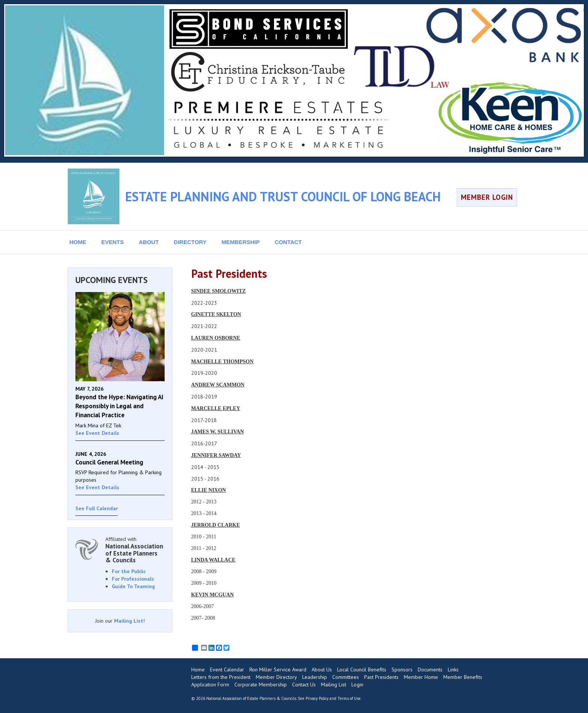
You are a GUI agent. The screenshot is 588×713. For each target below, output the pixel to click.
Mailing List (129, 621)
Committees (346, 677)
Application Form (210, 685)
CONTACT (288, 242)
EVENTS (112, 242)
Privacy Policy (317, 698)
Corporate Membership (261, 685)
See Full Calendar (97, 508)
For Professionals (133, 579)
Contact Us (304, 685)
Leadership (315, 677)
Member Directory (276, 677)
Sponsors (402, 670)
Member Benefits (463, 677)
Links (453, 670)
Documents (430, 670)
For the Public (129, 571)
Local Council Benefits (362, 670)
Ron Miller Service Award (278, 670)
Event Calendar (227, 670)
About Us (322, 670)
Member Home (421, 677)
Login (357, 685)
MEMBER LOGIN (487, 197)
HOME (78, 242)
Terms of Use (349, 698)
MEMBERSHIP (241, 242)
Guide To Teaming (133, 586)
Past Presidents (381, 677)
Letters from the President (221, 677)
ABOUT (149, 242)
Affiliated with (135, 550)
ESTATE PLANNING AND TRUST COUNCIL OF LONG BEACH (283, 196)
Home (198, 670)
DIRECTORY (190, 242)
